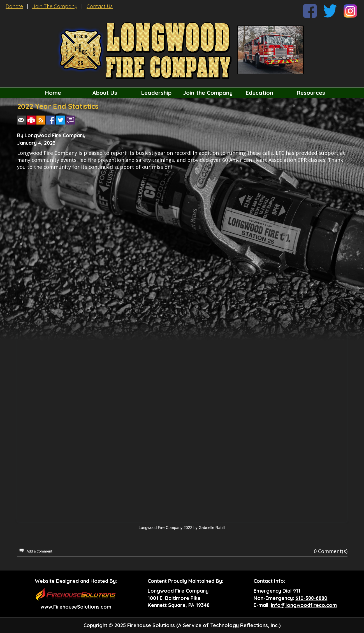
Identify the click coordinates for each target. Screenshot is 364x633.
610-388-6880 (311, 598)
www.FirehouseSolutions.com (76, 607)
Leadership (156, 93)
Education (259, 93)
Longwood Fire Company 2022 (165, 528)
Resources (311, 93)
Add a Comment (40, 551)
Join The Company (55, 6)
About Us (105, 93)
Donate (14, 6)
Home (53, 93)
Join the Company (208, 93)
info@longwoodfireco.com (304, 605)
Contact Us (100, 6)
